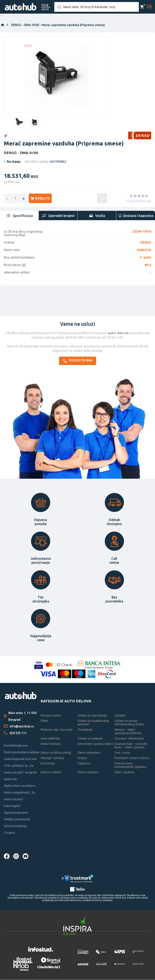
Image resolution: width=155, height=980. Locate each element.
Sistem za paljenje (90, 739)
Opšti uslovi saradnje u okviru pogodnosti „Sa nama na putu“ (20, 793)
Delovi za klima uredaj (56, 753)
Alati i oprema (124, 772)
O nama (9, 833)
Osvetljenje (85, 730)
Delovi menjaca (88, 772)
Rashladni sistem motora (132, 758)
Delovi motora (51, 744)
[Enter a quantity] (15, 199)
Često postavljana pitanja (22, 753)
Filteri (44, 721)
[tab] (19, 216)
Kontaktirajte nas (16, 746)
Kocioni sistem (51, 716)
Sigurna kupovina (16, 813)
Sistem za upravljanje (92, 716)
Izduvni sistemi (51, 772)
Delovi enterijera (89, 753)
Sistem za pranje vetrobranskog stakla (129, 723)
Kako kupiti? (12, 806)
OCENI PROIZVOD (139, 202)
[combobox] (97, 7)
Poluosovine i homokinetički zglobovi (130, 765)
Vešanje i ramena (52, 758)
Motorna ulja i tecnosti (56, 730)
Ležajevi (120, 716)
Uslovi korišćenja (15, 826)
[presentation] (19, 216)
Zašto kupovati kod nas (20, 759)
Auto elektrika (50, 739)
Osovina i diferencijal (129, 739)
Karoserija (48, 764)
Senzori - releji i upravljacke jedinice (128, 732)
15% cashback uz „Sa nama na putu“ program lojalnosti (21, 773)
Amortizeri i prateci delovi (96, 744)
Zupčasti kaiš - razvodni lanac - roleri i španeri (131, 746)
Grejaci (82, 758)
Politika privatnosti (17, 820)
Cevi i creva (122, 753)
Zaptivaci (84, 764)
